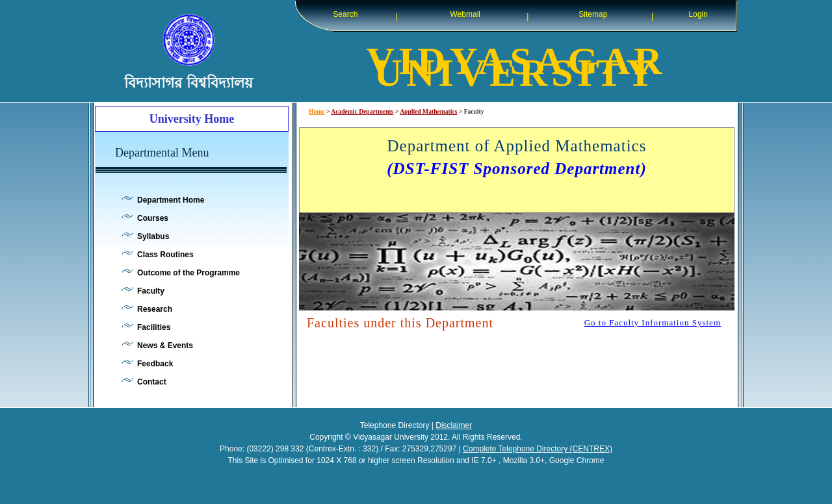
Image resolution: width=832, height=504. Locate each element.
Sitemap (593, 14)
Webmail (465, 14)
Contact (152, 382)
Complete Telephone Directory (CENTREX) (538, 449)
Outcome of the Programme (188, 273)
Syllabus (153, 236)
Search (345, 14)
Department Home (171, 200)
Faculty (151, 291)
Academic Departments (362, 111)
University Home (192, 119)
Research (155, 309)
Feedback (155, 364)
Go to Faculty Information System (653, 322)
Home (317, 111)
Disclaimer (454, 425)
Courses (153, 218)
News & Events (165, 346)
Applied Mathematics (428, 111)
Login (698, 14)
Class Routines (165, 255)
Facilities (154, 327)
